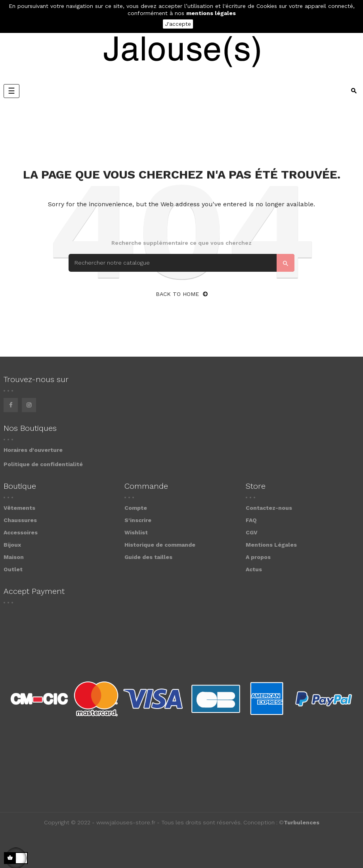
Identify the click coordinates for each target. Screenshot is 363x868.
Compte (136, 508)
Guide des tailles (148, 557)
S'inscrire (138, 520)
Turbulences (302, 822)
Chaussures (20, 520)
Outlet (13, 569)
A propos (258, 557)
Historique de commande (160, 545)
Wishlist (136, 532)
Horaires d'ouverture (33, 450)
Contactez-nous (269, 508)
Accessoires (21, 532)
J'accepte (178, 24)
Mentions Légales (271, 545)
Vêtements (19, 508)
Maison (14, 557)
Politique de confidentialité (43, 464)
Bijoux (12, 545)
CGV (252, 532)
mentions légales (211, 13)
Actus (254, 569)
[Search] (181, 263)
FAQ (251, 520)
